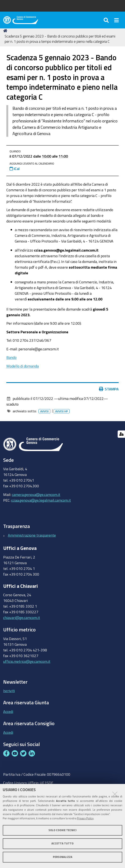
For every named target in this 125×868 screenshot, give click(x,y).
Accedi (8, 711)
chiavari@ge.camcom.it (22, 618)
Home (6, 31)
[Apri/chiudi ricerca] (107, 20)
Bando (11, 357)
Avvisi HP (62, 411)
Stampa (110, 389)
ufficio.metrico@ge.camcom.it (27, 661)
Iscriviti (9, 691)
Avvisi (45, 411)
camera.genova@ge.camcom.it (36, 494)
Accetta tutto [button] (62, 843)
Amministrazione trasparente (32, 535)
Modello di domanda (23, 366)
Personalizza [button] (63, 857)
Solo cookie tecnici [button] (62, 830)
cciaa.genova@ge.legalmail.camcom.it (41, 500)
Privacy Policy (85, 818)
